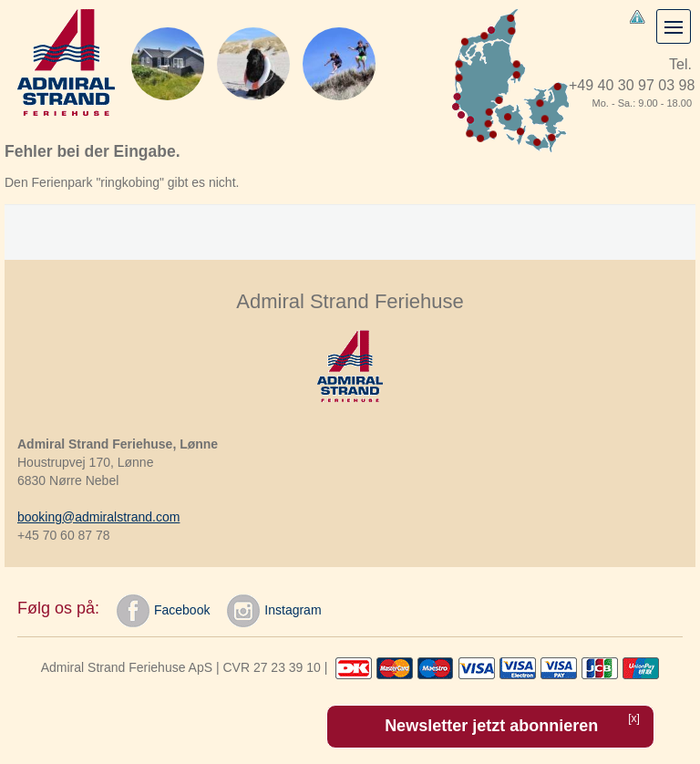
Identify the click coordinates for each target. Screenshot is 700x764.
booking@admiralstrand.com (98, 517)
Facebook (163, 611)
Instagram (274, 611)
